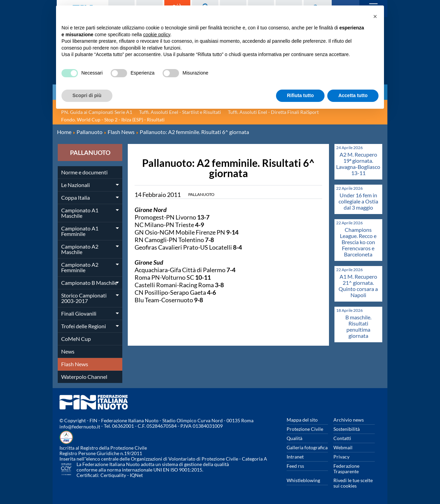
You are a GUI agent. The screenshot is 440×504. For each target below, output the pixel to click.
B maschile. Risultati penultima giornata (358, 326)
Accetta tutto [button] (353, 95)
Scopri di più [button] (87, 95)
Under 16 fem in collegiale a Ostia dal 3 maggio (358, 201)
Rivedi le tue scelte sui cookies (353, 483)
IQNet (136, 475)
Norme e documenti (84, 172)
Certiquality (113, 475)
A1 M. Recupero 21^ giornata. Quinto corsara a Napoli (358, 286)
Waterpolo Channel (84, 377)
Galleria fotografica (307, 447)
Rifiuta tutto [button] (300, 95)
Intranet (295, 457)
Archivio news (349, 420)
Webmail (343, 447)
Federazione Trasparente (346, 469)
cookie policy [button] (157, 35)
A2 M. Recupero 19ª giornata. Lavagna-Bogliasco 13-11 (358, 164)
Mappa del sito (302, 420)
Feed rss (295, 466)
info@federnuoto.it (80, 427)
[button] (375, 16)
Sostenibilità (347, 429)
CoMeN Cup (76, 339)
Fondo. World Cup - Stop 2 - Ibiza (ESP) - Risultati (113, 120)
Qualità (294, 438)
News (68, 351)
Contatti (342, 438)
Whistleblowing (303, 480)
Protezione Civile (305, 429)
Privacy (341, 457)
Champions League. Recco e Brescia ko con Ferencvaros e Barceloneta (358, 242)
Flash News (75, 364)
